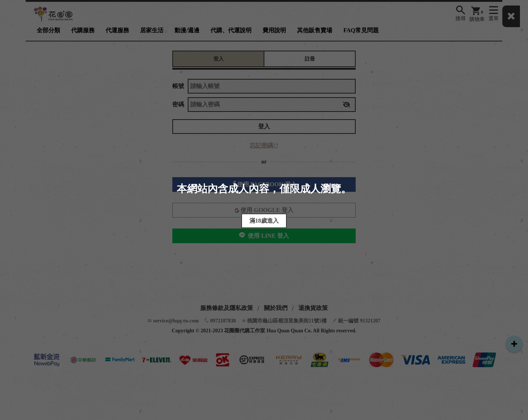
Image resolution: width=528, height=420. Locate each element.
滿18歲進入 (264, 221)
